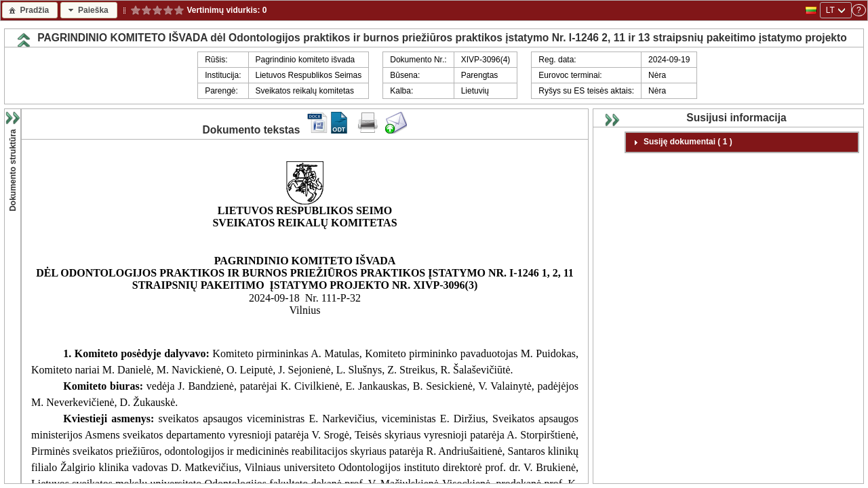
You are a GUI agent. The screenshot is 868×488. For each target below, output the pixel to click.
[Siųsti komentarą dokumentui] (396, 131)
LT (830, 10)
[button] (30, 10)
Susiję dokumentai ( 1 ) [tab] (681, 142)
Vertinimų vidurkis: (223, 10)
